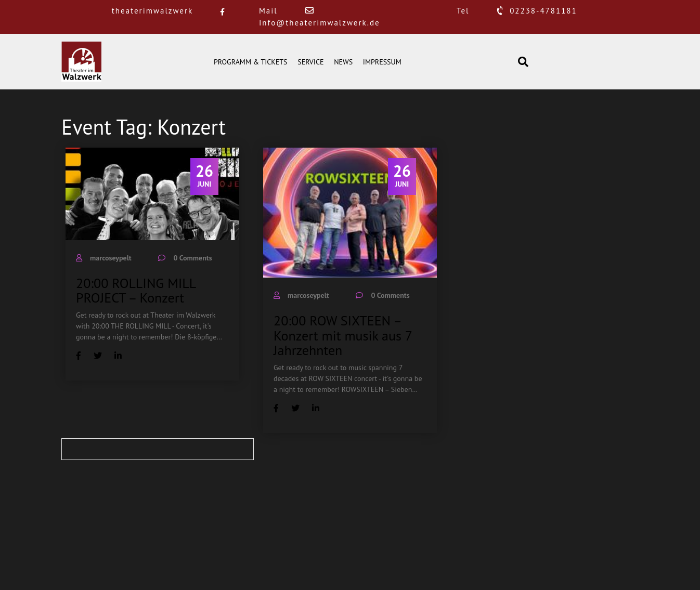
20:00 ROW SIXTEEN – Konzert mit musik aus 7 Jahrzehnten (343, 335)
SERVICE (310, 62)
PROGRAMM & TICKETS (251, 62)
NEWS (343, 62)
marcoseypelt (111, 258)
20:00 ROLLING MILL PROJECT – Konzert (136, 291)
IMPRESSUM (382, 62)
